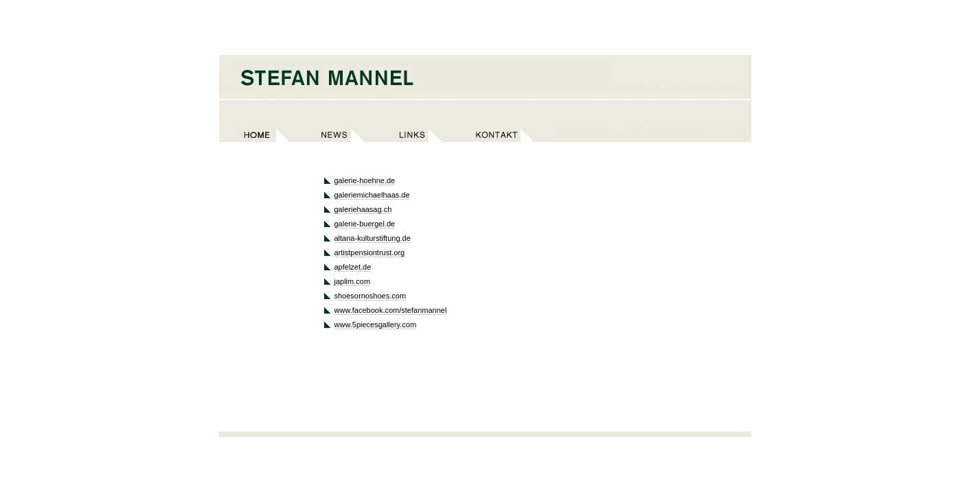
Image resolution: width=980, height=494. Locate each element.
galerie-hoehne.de (365, 180)
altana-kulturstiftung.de (373, 238)
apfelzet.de (353, 267)
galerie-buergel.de (365, 224)
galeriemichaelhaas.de (372, 195)
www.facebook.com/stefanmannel (391, 310)
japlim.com (353, 281)
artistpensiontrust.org (370, 252)
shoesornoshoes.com (371, 296)
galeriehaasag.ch (363, 209)
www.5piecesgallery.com (376, 325)
